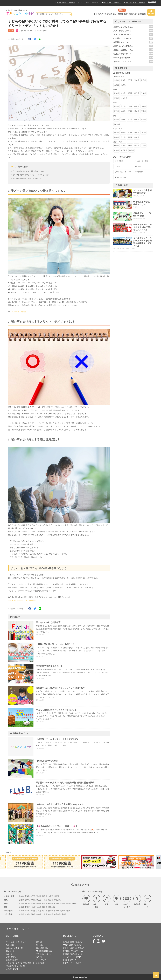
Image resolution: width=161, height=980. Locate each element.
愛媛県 (130, 137)
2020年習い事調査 (19, 312)
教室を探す (123, 14)
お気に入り (151, 12)
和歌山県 (117, 124)
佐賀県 (123, 145)
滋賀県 (116, 119)
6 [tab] (86, 871)
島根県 (123, 132)
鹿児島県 (124, 150)
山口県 (143, 132)
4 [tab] (79, 871)
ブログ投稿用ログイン (152, 3)
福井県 (137, 106)
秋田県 (143, 80)
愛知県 (137, 111)
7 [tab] (90, 871)
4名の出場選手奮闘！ (122, 58)
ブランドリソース (69, 960)
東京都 (116, 98)
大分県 (143, 145)
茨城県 (116, 93)
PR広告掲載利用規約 (44, 951)
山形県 (116, 85)
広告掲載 (111, 3)
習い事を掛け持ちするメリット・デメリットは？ (31, 175)
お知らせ (133, 14)
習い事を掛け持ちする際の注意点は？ (27, 178)
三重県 (143, 111)
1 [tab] (67, 871)
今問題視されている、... (123, 42)
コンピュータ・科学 (127, 901)
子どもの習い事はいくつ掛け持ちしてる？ (29, 171)
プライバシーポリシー (44, 954)
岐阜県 (123, 111)
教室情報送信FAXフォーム (73, 954)
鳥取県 (116, 132)
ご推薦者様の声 (12, 960)
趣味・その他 (120, 177)
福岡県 (116, 145)
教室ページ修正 (134, 3)
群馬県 (130, 93)
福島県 (123, 85)
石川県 (130, 106)
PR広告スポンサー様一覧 (16, 966)
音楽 (117, 166)
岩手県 (130, 80)
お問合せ (142, 14)
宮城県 (137, 80)
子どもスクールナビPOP (72, 957)
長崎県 (130, 145)
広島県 (137, 132)
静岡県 (130, 111)
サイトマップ (41, 960)
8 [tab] (94, 871)
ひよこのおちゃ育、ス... (123, 54)
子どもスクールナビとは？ (105, 14)
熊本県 (137, 145)
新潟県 (116, 106)
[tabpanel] (99, 862)
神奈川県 (124, 98)
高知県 (137, 137)
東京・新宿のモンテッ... (123, 31)
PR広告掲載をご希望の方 (72, 945)
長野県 (116, 111)
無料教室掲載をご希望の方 (73, 942)
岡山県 (130, 132)
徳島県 (116, 137)
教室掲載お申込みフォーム (73, 951)
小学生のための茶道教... (123, 46)
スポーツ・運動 (142, 161)
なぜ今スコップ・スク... (123, 61)
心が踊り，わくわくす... (123, 38)
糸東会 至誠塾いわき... (123, 50)
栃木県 (123, 93)
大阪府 (130, 119)
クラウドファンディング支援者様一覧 (20, 963)
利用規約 (39, 945)
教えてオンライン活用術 (72, 963)
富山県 (123, 106)
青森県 (123, 80)
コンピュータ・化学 (123, 172)
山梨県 (143, 106)
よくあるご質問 (12, 969)
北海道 (116, 80)
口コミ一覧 (10, 951)
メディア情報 (11, 957)
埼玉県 (137, 93)
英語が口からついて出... (123, 27)
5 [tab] (82, 871)
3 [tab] (75, 871)
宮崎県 (116, 150)
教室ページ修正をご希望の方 (74, 948)
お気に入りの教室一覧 (14, 948)
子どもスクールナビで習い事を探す (22, 600)
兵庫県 (137, 119)
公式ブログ (40, 963)
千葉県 (143, 93)
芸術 (138, 166)
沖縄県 (131, 150)
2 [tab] (71, 871)
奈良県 (143, 119)
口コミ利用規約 (42, 948)
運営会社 (39, 942)
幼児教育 (139, 172)
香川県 (123, 137)
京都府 (123, 119)
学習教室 (119, 161)
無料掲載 (65, 3)
